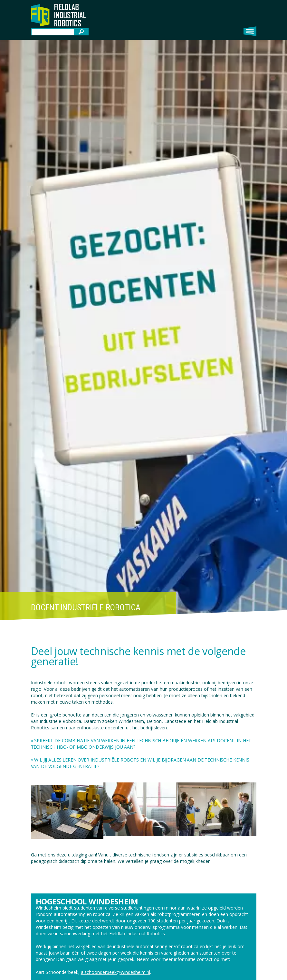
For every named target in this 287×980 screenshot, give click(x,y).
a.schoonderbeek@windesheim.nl (115, 972)
